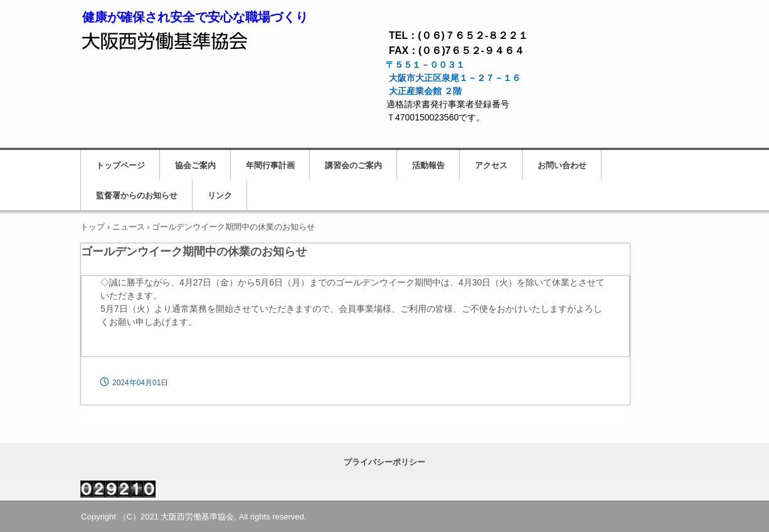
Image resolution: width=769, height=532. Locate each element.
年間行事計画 (270, 165)
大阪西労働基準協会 (165, 38)
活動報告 (428, 165)
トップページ (120, 165)
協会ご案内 (195, 165)
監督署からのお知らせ (137, 195)
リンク (220, 195)
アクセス (491, 165)
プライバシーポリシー (384, 462)
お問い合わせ (562, 165)
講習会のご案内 (353, 165)
